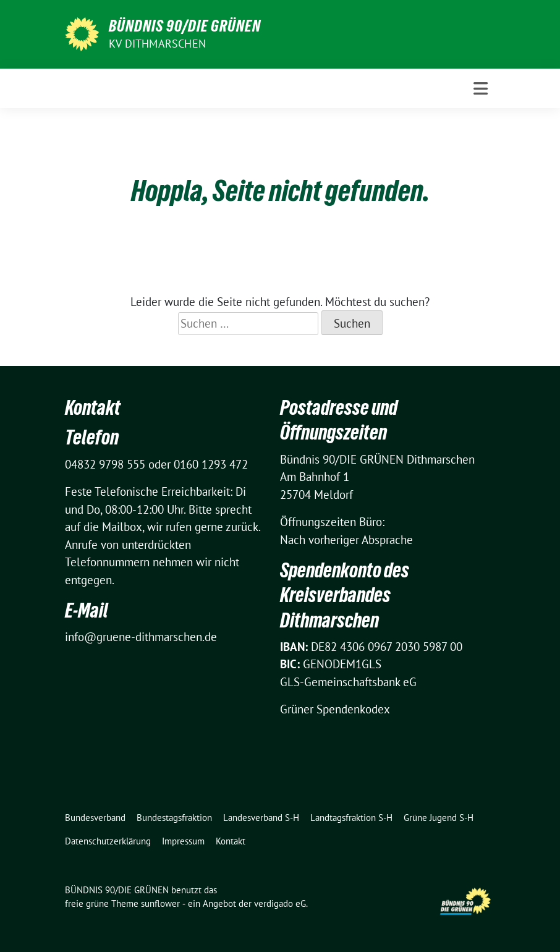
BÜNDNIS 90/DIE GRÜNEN (185, 26)
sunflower (160, 903)
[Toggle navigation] (481, 89)
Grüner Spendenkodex (335, 709)
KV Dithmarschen (157, 44)
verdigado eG (280, 903)
